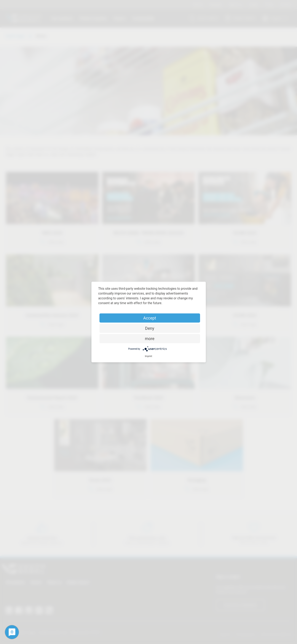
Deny (150, 328)
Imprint (149, 356)
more (150, 339)
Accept (150, 318)
